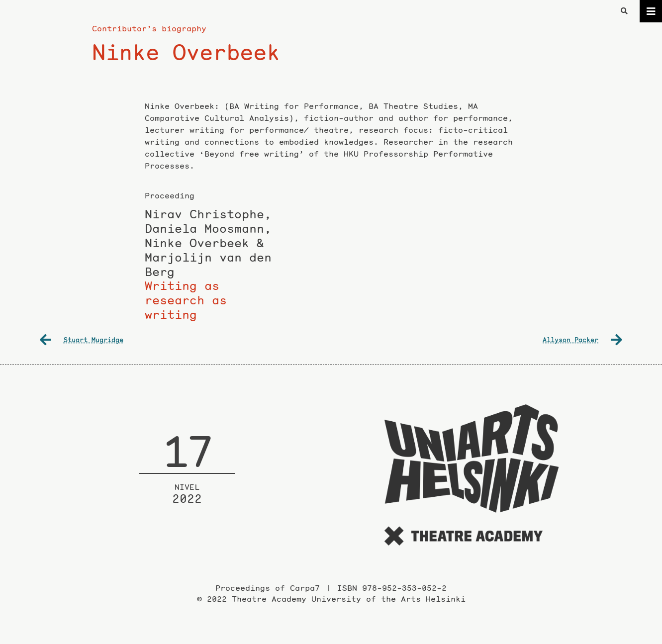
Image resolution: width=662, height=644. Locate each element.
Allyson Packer (582, 340)
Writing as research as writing (208, 265)
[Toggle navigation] (651, 11)
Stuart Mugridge (82, 340)
